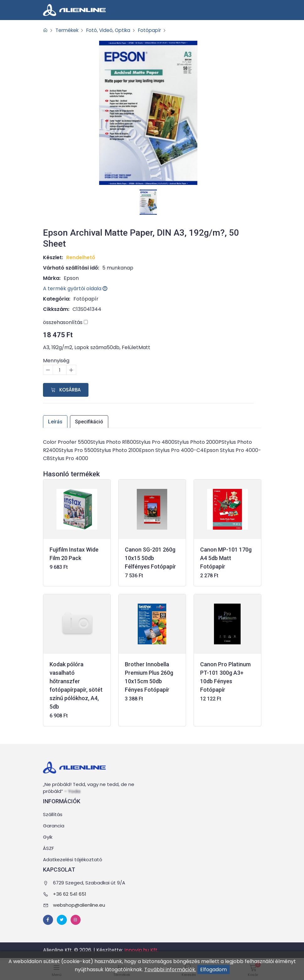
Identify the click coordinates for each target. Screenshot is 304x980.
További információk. (170, 970)
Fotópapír (156, 30)
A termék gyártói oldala (75, 288)
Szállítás (53, 815)
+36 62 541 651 (70, 894)
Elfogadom (213, 970)
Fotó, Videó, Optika (112, 30)
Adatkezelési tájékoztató (73, 860)
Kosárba (66, 390)
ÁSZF (48, 849)
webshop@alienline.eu (79, 905)
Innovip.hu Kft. (141, 950)
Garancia (54, 826)
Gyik (48, 837)
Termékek (69, 30)
